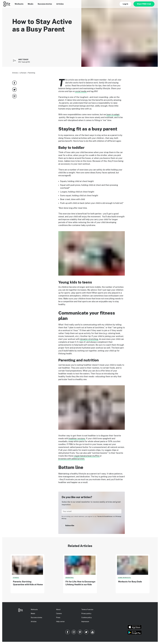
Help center (60, 622)
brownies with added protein (71, 459)
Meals (30, 4)
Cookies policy (86, 618)
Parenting (31, 73)
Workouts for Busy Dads (130, 582)
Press (58, 618)
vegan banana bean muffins (87, 456)
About (58, 609)
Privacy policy (86, 614)
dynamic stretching (89, 339)
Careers (59, 614)
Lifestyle (23, 73)
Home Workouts (124, 578)
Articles (60, 4)
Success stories (45, 4)
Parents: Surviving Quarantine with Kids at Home (28, 583)
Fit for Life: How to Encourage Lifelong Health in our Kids (80, 583)
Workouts (19, 4)
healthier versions (77, 438)
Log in (125, 4)
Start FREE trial (144, 4)
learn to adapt (113, 114)
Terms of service (87, 609)
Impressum (85, 622)
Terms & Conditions (105, 516)
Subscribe (70, 526)
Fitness (16, 578)
